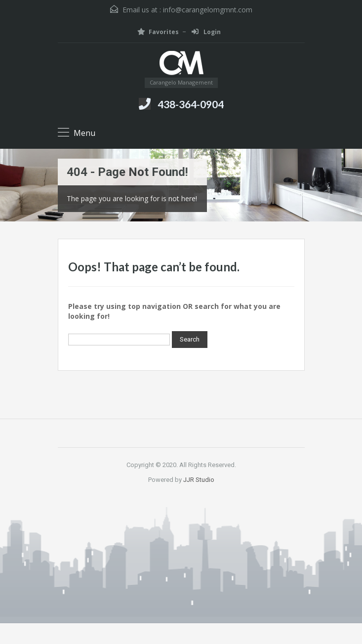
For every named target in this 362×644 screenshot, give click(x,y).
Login (206, 32)
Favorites (158, 32)
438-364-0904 (191, 104)
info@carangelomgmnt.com (208, 10)
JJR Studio (199, 480)
